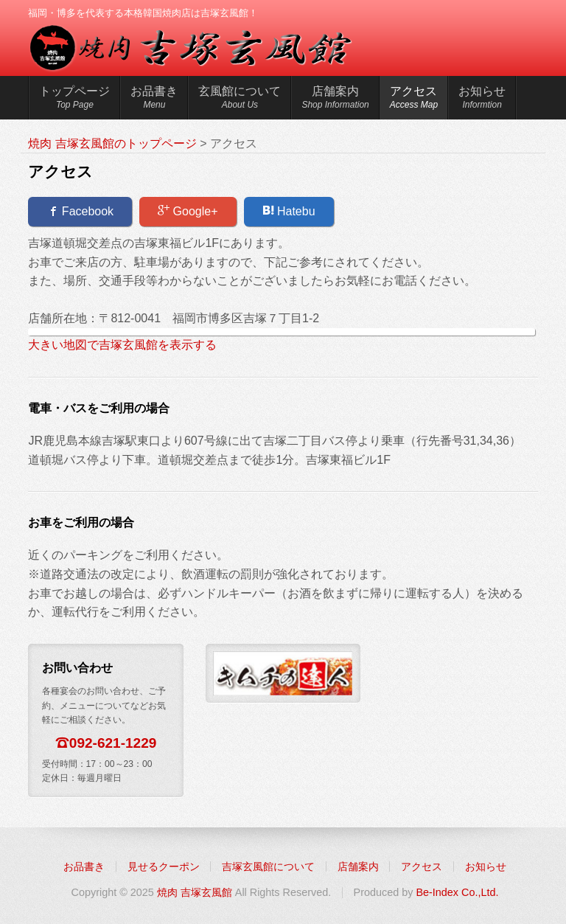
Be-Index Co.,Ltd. (457, 892)
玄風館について (240, 100)
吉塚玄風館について (268, 866)
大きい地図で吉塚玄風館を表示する (122, 345)
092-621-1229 (113, 743)
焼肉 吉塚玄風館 (195, 892)
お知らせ (482, 100)
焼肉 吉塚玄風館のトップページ (112, 143)
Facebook (80, 211)
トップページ (74, 100)
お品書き (154, 100)
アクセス (414, 100)
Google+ (188, 211)
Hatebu (289, 211)
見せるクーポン (164, 866)
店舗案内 (335, 100)
